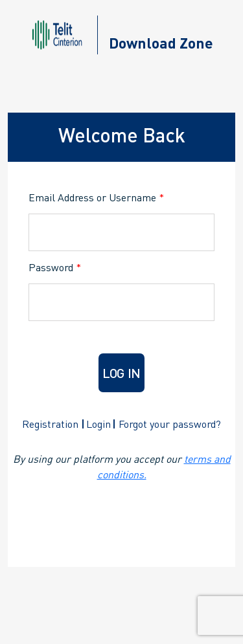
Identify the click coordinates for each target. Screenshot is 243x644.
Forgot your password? (170, 424)
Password (55, 267)
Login (98, 424)
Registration (50, 424)
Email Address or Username (96, 197)
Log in (121, 373)
